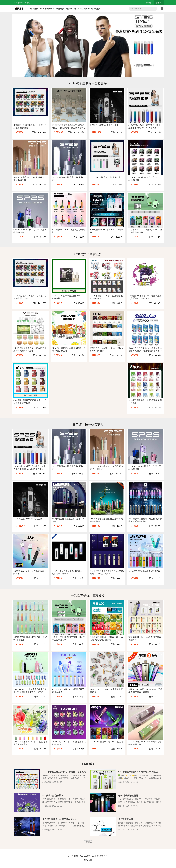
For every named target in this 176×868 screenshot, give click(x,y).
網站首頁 (34, 9)
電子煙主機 (71, 9)
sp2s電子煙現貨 (47, 9)
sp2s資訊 (96, 9)
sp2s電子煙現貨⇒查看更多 (88, 83)
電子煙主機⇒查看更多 (88, 425)
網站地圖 (88, 860)
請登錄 (149, 3)
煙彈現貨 (60, 9)
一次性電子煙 (84, 9)
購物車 (159, 3)
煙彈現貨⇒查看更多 (88, 254)
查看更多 (88, 842)
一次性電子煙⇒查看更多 (88, 595)
